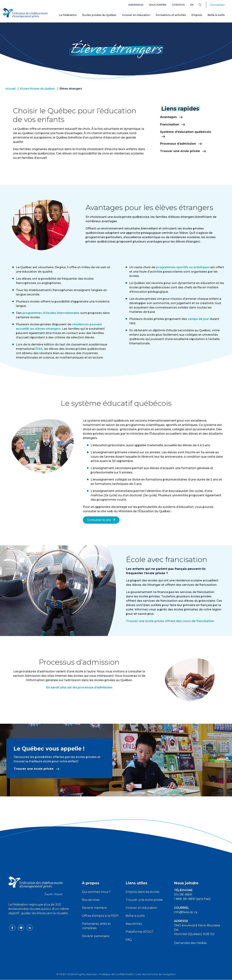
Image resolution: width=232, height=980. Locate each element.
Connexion (217, 5)
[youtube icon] (21, 927)
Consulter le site (101, 520)
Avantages (171, 117)
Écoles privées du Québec (99, 15)
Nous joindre (158, 5)
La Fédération (68, 15)
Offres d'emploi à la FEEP (100, 916)
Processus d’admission (181, 144)
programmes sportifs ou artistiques (183, 267)
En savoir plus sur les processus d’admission (79, 687)
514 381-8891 (183, 895)
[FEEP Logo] (25, 13)
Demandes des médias (190, 943)
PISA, (39, 349)
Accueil (11, 89)
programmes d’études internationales (51, 313)
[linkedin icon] (30, 927)
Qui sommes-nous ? (96, 892)
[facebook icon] (13, 927)
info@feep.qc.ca (186, 912)
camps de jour (199, 319)
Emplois (197, 15)
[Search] (203, 5)
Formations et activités (171, 15)
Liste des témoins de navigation (156, 974)
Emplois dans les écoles (142, 892)
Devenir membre (94, 908)
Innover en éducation (136, 15)
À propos (178, 5)
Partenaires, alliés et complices (96, 926)
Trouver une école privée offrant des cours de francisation (170, 621)
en (192, 5)
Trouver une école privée (183, 151)
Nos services (91, 900)
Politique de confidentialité (116, 974)
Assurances (136, 5)
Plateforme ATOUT (140, 932)
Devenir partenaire (96, 936)
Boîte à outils (216, 15)
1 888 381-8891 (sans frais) (192, 899)
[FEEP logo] (36, 885)
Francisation (173, 124)
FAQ (129, 940)
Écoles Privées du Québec (38, 89)
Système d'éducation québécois (186, 134)
